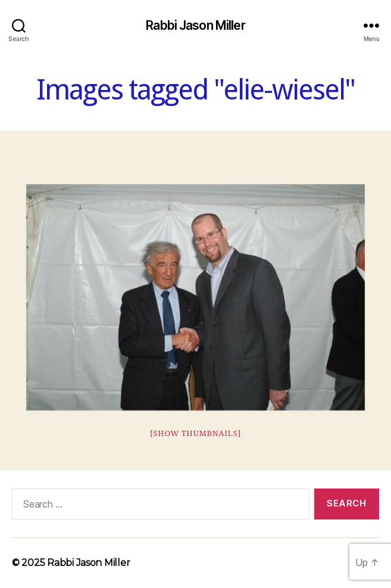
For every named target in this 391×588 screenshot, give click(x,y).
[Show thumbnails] (195, 434)
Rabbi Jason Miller (195, 25)
